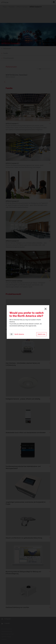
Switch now (41, 334)
